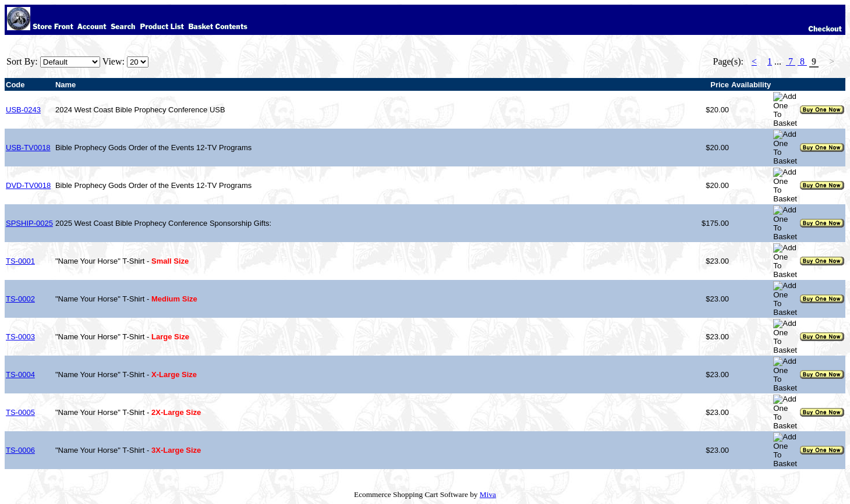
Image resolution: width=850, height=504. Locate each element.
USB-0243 (23, 110)
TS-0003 (20, 337)
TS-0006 (20, 450)
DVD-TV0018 (28, 185)
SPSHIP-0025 (29, 223)
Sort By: (22, 61)
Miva (488, 494)
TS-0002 (20, 299)
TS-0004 (20, 375)
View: (114, 61)
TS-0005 (20, 412)
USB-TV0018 (28, 148)
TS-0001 (20, 261)
